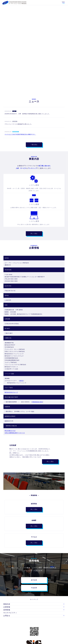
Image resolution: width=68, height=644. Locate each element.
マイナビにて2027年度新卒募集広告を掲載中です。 (20, 134)
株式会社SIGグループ (11, 392)
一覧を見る (34, 145)
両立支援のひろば (10, 431)
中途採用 (34, 588)
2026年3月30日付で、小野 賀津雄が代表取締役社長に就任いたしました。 (28, 114)
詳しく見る (34, 234)
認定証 (22, 381)
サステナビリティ (10, 613)
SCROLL (34, 83)
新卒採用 (34, 580)
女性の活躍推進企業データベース (15, 433)
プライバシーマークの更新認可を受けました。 (19, 124)
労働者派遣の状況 (37, 402)
